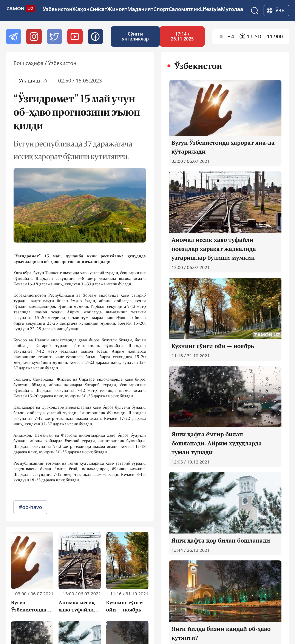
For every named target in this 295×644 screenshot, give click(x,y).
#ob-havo (31, 507)
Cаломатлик (184, 9)
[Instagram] (34, 37)
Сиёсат (98, 9)
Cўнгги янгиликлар (135, 36)
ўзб (280, 10)
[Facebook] (95, 37)
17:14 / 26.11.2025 (182, 36)
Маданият (140, 9)
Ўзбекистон (58, 9)
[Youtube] (75, 37)
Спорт (161, 9)
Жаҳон (81, 9)
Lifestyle (210, 9)
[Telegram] (13, 37)
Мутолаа (232, 9)
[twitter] (55, 37)
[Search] (255, 11)
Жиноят (117, 9)
